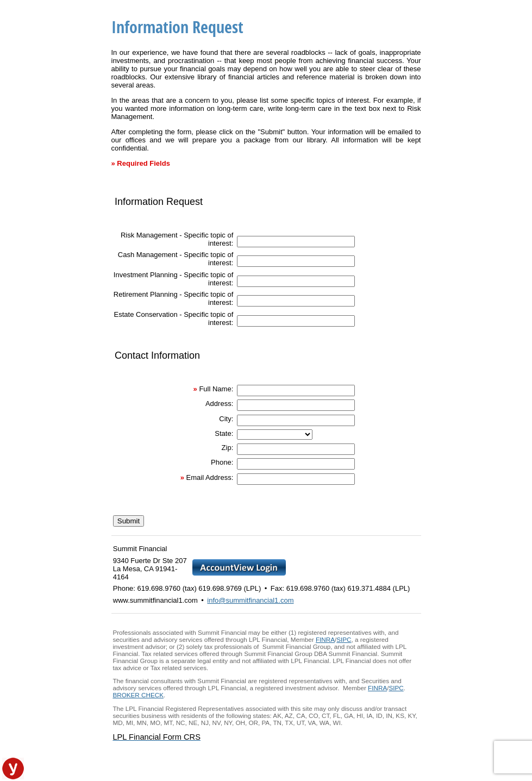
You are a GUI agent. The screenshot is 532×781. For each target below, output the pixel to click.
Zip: (228, 448)
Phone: (222, 462)
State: (224, 433)
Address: (219, 404)
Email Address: (210, 477)
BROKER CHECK (138, 695)
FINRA (325, 639)
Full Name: (216, 389)
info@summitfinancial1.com (250, 600)
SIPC (344, 639)
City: (226, 419)
